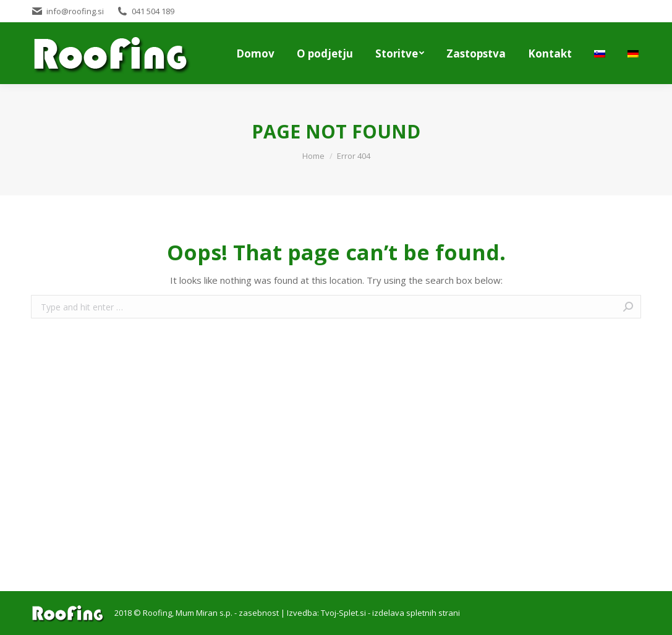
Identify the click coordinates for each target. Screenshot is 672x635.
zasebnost (259, 613)
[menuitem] (255, 53)
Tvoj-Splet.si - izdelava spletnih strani (390, 613)
